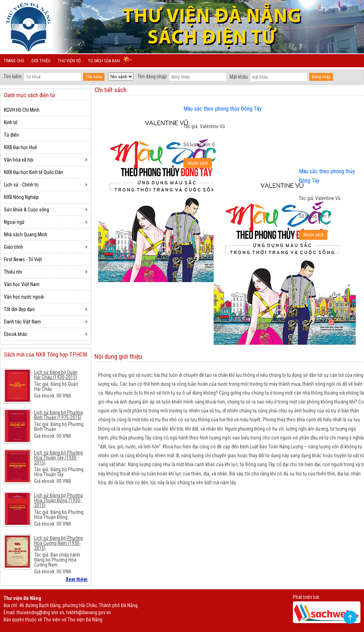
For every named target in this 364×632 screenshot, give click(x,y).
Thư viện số (69, 61)
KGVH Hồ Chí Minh (22, 110)
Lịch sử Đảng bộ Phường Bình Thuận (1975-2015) (58, 415)
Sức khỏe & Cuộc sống (26, 210)
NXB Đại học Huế (20, 147)
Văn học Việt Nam (22, 284)
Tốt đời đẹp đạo (19, 309)
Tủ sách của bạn (104, 61)
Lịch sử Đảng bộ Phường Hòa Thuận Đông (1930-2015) (58, 500)
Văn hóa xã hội (19, 160)
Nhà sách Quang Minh (26, 235)
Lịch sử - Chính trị (21, 185)
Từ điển (11, 135)
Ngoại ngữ (14, 222)
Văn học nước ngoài (24, 297)
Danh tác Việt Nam (22, 322)
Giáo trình (14, 247)
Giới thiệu (41, 61)
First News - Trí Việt (23, 259)
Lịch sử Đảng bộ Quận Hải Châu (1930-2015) (56, 375)
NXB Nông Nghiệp (21, 197)
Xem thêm (77, 579)
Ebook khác (16, 334)
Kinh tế (11, 122)
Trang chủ (14, 61)
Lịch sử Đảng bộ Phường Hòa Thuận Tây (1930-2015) (58, 458)
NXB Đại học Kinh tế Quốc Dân (33, 172)
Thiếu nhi (13, 272)
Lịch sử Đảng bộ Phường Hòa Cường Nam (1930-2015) (58, 543)
